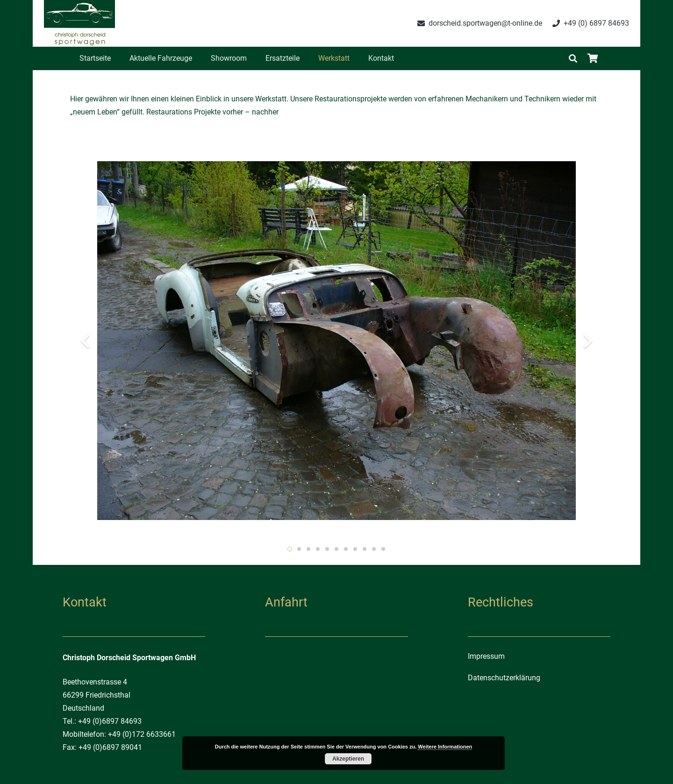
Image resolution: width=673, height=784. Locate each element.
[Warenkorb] (593, 58)
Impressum (486, 656)
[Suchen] (573, 59)
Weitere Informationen (445, 747)
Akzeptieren (348, 759)
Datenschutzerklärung (504, 678)
